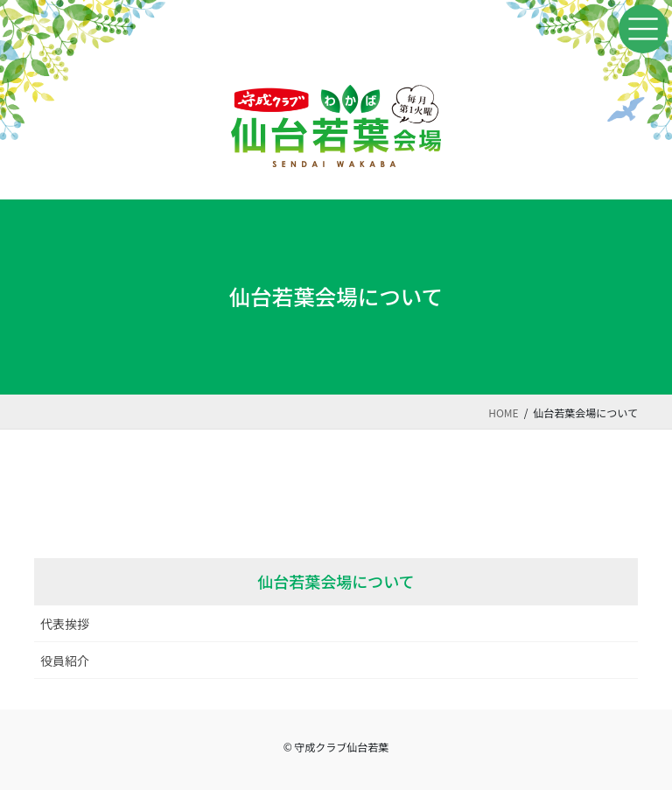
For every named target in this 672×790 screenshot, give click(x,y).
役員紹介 (65, 661)
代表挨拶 (65, 624)
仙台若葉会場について (336, 581)
